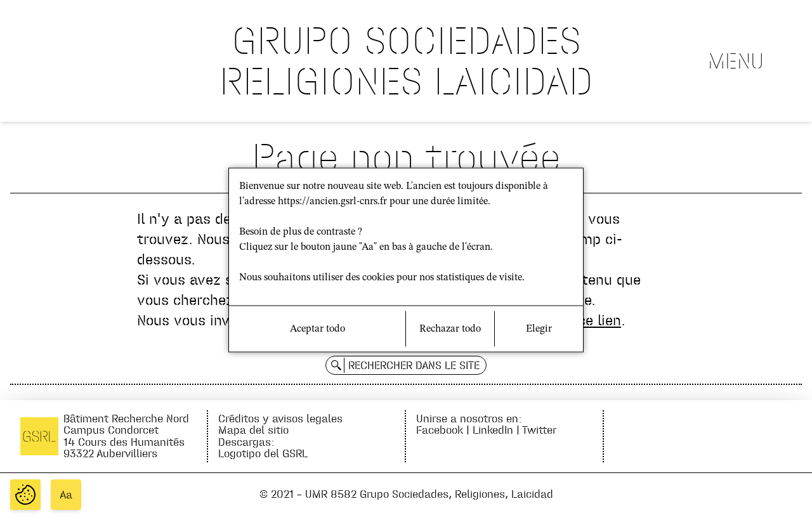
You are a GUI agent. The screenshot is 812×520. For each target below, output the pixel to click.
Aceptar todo (318, 329)
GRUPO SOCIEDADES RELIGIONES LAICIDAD (406, 61)
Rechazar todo (450, 329)
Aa (66, 495)
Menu (736, 61)
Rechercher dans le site (414, 365)
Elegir (539, 329)
